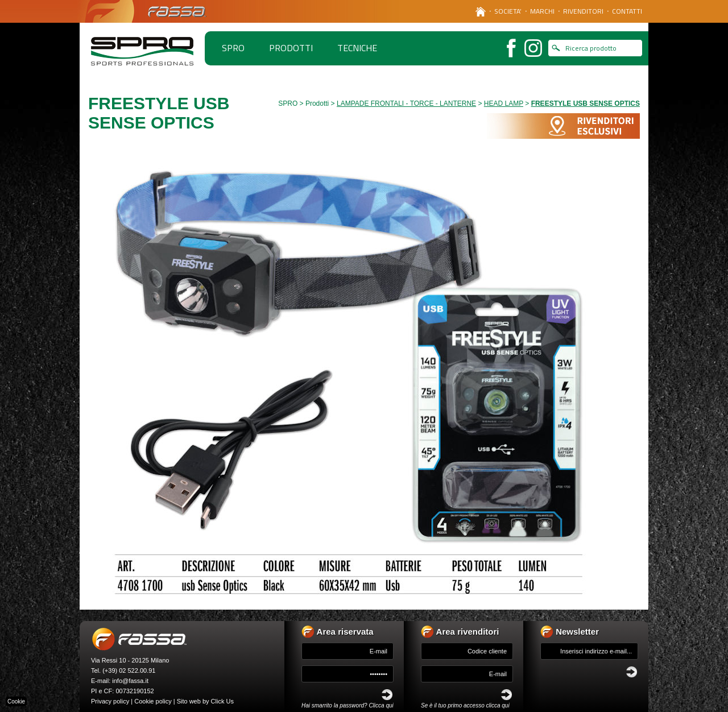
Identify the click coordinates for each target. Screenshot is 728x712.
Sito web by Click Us (205, 701)
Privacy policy (110, 701)
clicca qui (498, 705)
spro (233, 48)
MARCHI (542, 11)
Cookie (16, 701)
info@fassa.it (130, 681)
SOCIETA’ (508, 11)
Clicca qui (381, 705)
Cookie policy (153, 701)
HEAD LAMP (504, 104)
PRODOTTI (291, 48)
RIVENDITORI (583, 11)
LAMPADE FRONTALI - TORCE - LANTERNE (406, 104)
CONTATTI (627, 11)
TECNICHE (357, 48)
